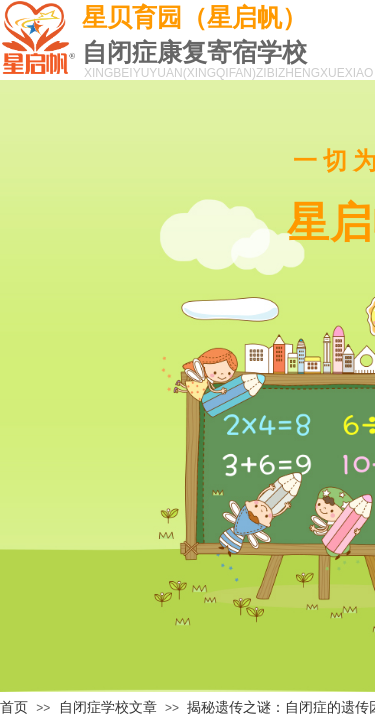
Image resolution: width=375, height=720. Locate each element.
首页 (14, 707)
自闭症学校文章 (108, 707)
